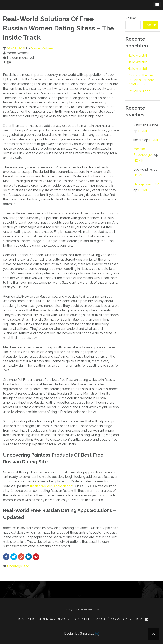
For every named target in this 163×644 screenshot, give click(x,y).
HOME (143, 131)
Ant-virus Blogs (139, 91)
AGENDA (46, 619)
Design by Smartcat (81, 634)
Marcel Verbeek (42, 48)
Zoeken (131, 18)
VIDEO (75, 619)
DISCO (62, 619)
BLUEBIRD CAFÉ (97, 619)
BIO (33, 619)
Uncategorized (18, 566)
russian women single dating (51, 486)
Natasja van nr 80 (146, 184)
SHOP (137, 619)
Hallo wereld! (137, 55)
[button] (147, 619)
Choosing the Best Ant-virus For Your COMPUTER (141, 80)
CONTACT (121, 619)
